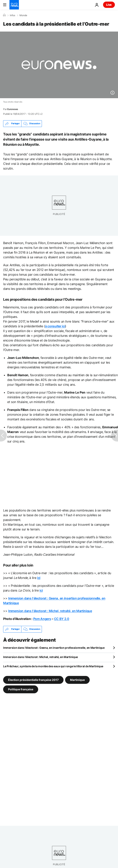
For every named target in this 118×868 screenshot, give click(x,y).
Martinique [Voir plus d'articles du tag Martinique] (77, 680)
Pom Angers (42, 619)
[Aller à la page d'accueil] (14, 5)
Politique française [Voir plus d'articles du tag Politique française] (21, 689)
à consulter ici (55, 326)
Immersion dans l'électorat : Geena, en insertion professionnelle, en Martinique (54, 648)
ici (39, 578)
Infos (12, 15)
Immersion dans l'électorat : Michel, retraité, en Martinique (41, 657)
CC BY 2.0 (62, 619)
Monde (23, 15)
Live (109, 5)
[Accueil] (4, 15)
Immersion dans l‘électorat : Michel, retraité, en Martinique (50, 611)
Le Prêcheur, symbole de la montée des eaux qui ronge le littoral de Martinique (53, 666)
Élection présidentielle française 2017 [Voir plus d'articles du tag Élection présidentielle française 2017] (33, 680)
